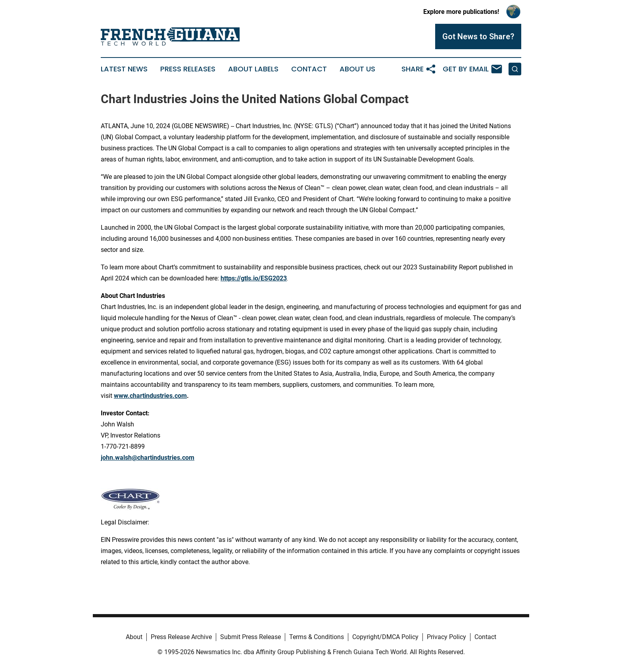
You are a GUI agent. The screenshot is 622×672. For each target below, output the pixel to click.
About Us (357, 69)
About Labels (253, 69)
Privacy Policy (446, 637)
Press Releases (188, 69)
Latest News (124, 69)
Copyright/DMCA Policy (385, 637)
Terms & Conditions (317, 637)
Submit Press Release (251, 637)
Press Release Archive (181, 637)
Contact (309, 69)
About (134, 637)
